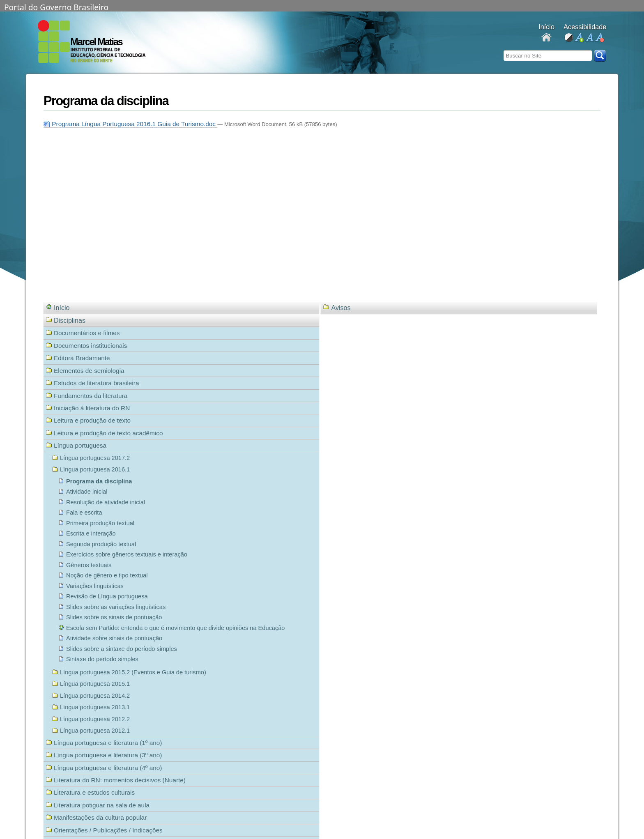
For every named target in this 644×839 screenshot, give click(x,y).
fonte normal (589, 38)
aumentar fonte (579, 38)
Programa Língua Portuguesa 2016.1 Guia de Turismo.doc (130, 124)
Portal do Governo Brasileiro (56, 7)
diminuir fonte (599, 38)
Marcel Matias (97, 42)
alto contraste (569, 38)
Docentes (546, 38)
